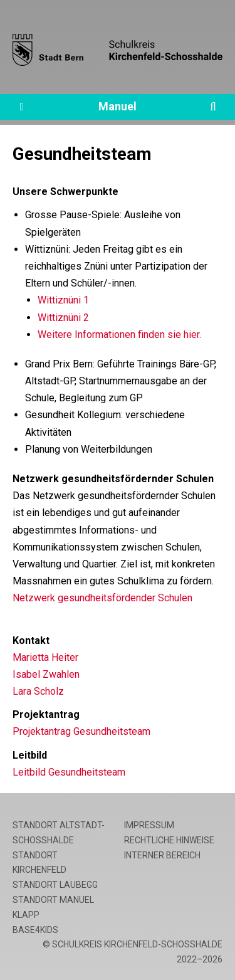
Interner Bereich (162, 855)
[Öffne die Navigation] (22, 107)
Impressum (149, 825)
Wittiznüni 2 (63, 318)
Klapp (26, 915)
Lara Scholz (38, 691)
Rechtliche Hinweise (169, 840)
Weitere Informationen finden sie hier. (119, 335)
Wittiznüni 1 (63, 300)
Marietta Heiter (45, 657)
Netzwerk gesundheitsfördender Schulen (102, 598)
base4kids (35, 930)
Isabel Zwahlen (46, 674)
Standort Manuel (53, 900)
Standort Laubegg (55, 885)
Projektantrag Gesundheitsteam (81, 731)
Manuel (118, 106)
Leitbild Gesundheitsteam (69, 772)
